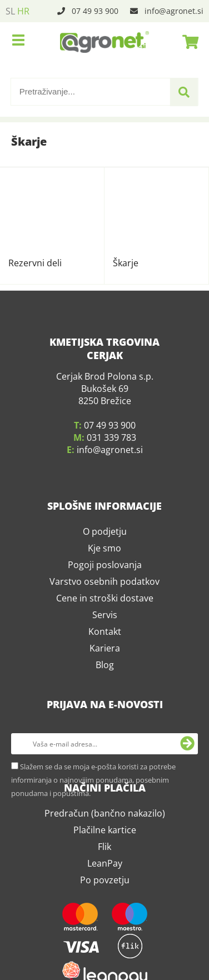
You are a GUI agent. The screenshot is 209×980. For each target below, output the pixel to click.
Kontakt (105, 540)
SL (10, 11)
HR (23, 11)
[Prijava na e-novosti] (187, 653)
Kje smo (104, 457)
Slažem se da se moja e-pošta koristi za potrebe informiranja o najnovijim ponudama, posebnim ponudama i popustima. (93, 689)
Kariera (105, 557)
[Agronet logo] (104, 42)
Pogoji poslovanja (105, 474)
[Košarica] (187, 42)
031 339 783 (111, 346)
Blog (105, 574)
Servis (105, 524)
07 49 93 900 (95, 11)
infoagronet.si (174, 11)
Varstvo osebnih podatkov (104, 490)
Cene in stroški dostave (105, 507)
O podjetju (105, 440)
